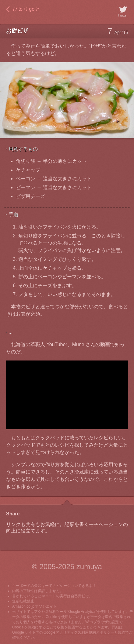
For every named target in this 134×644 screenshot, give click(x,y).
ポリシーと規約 (112, 632)
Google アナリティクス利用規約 (70, 632)
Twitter (123, 11)
